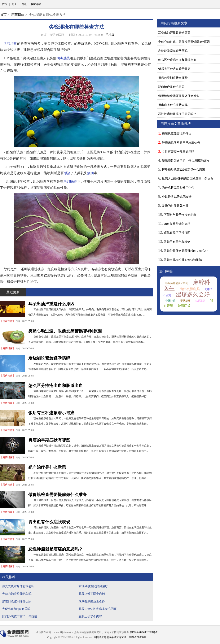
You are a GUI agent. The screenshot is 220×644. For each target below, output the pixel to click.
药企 (14, 4)
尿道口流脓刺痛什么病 (17, 601)
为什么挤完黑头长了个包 (178, 188)
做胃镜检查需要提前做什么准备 (58, 495)
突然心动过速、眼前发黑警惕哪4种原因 (65, 331)
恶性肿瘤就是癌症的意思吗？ (56, 549)
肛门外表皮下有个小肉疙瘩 (20, 616)
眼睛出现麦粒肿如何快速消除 (183, 260)
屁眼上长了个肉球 (90, 616)
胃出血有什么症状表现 (49, 522)
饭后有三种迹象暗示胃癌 (51, 413)
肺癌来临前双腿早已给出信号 (181, 143)
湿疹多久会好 (193, 294)
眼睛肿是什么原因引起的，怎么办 (186, 251)
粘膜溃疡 (200, 301)
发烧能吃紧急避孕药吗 (49, 358)
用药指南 (18, 15)
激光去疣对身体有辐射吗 (18, 586)
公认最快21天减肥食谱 (177, 197)
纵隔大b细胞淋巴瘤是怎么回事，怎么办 (188, 179)
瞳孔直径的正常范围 (177, 233)
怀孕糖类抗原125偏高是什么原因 (183, 170)
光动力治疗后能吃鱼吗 (17, 594)
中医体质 (171, 301)
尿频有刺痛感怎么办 (92, 601)
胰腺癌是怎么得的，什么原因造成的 (185, 161)
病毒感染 (63, 58)
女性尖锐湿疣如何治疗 (93, 586)
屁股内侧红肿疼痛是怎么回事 (98, 609)
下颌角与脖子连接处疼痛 (180, 215)
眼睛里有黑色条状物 (177, 242)
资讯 (24, 4)
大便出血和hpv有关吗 (16, 609)
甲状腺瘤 (185, 301)
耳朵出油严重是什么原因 (51, 304)
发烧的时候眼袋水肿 (175, 206)
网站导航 (36, 4)
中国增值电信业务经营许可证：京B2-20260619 (120, 637)
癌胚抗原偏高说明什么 (177, 134)
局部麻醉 (70, 181)
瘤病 (91, 173)
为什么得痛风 (190, 289)
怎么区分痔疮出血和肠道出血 (56, 386)
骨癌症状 (184, 306)
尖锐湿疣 (10, 43)
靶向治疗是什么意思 (47, 467)
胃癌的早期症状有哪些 (49, 440)
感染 (67, 173)
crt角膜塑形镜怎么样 (177, 224)
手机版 (110, 35)
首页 (5, 4)
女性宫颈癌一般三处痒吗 (178, 152)
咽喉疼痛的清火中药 (177, 283)
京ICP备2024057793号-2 (144, 632)
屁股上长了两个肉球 (92, 594)
